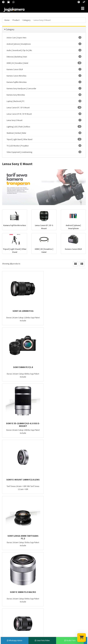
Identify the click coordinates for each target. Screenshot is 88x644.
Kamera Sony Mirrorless (44, 95)
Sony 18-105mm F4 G (22, 311)
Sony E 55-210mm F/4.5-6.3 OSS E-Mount (22, 368)
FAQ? (48, 537)
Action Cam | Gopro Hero (44, 38)
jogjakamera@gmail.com (19, 563)
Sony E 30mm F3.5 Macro (66, 423)
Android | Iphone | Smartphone (44, 44)
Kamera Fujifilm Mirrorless (44, 82)
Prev (14, 501)
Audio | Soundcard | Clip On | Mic (44, 50)
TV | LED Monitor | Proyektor (44, 146)
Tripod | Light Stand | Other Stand (44, 139)
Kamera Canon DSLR (44, 69)
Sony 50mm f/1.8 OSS (22, 480)
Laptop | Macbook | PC (44, 101)
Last (33, 501)
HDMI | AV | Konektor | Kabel (44, 63)
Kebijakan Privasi (53, 545)
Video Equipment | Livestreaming (44, 152)
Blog (48, 541)
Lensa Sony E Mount (44, 120)
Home (7, 20)
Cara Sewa (50, 549)
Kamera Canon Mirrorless (44, 76)
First (6, 501)
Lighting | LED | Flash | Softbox (44, 127)
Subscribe (44, 617)
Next (26, 501)
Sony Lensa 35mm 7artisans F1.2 (22, 425)
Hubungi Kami (52, 552)
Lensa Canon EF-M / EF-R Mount (44, 114)
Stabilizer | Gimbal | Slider (44, 133)
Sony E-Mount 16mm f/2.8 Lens (66, 367)
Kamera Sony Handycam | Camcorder (44, 88)
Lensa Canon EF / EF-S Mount (44, 107)
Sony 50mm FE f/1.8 (66, 311)
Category (10, 29)
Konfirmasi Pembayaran (56, 556)
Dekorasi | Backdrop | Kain (44, 57)
